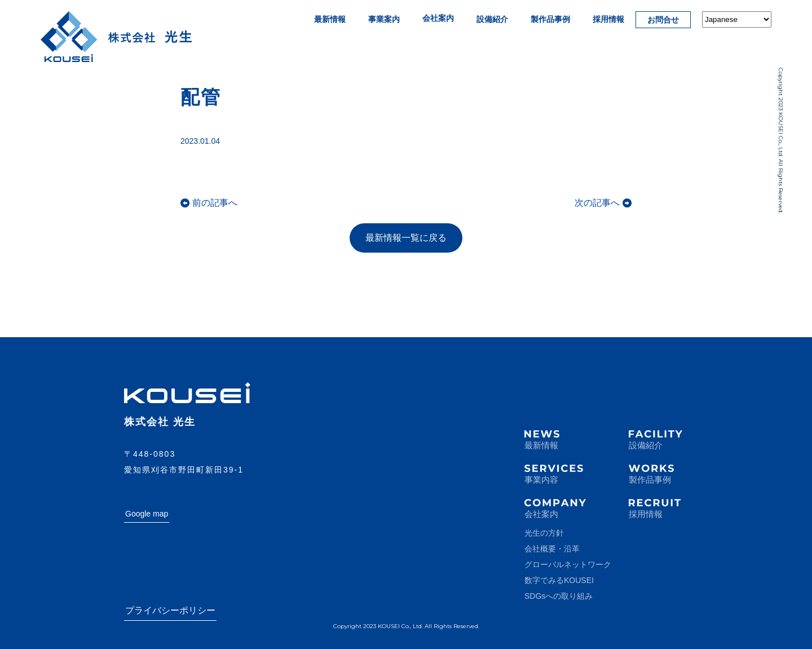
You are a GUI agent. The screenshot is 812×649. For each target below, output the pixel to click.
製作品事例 (550, 19)
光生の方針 (544, 533)
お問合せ (663, 20)
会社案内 (438, 18)
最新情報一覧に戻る (406, 238)
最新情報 (330, 19)
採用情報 (608, 19)
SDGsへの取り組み (559, 596)
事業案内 (384, 19)
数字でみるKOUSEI (559, 580)
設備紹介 (492, 19)
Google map (147, 514)
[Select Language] (737, 19)
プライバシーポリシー (170, 610)
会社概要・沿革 (552, 549)
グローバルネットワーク (568, 564)
